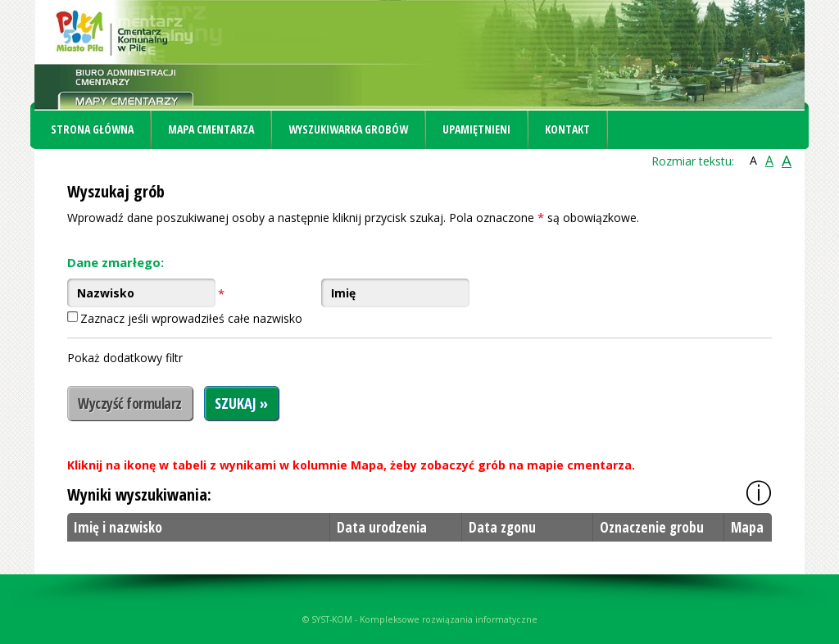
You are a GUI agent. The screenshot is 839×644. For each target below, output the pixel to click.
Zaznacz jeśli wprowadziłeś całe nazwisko (191, 318)
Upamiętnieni (476, 129)
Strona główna (92, 129)
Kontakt (567, 129)
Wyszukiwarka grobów (348, 129)
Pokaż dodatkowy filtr (125, 358)
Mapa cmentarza (211, 129)
